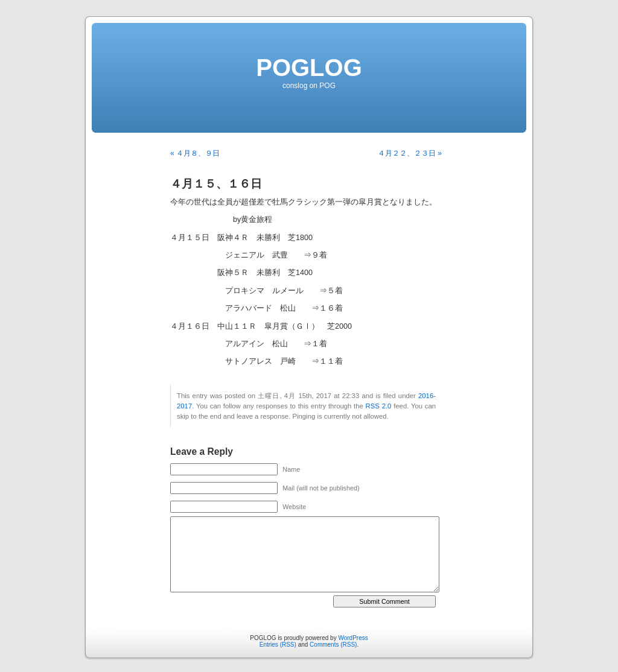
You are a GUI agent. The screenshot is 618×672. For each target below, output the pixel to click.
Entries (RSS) (278, 645)
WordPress (353, 638)
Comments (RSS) (333, 645)
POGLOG (309, 68)
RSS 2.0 (379, 406)
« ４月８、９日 (195, 153)
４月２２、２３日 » (410, 153)
